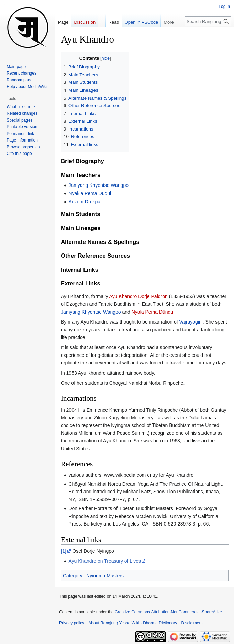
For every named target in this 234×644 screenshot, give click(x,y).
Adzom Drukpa (84, 202)
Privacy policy (72, 623)
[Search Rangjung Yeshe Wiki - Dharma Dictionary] (208, 21)
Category (73, 576)
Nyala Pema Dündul (153, 312)
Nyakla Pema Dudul (90, 193)
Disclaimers (192, 623)
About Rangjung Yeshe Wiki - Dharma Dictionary (133, 623)
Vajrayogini (191, 322)
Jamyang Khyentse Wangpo (98, 185)
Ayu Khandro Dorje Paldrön (138, 296)
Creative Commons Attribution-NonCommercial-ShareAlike (168, 612)
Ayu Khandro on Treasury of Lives (105, 561)
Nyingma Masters (105, 576)
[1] (64, 551)
